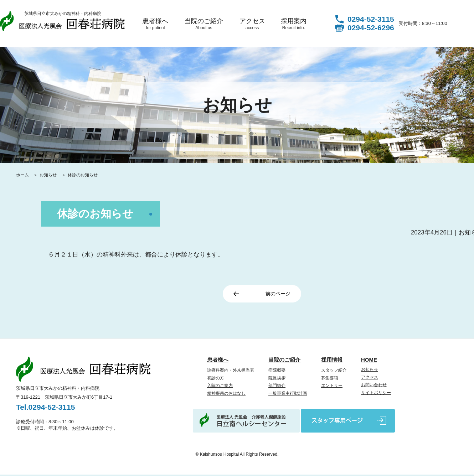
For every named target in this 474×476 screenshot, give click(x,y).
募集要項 (330, 379)
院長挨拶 (277, 379)
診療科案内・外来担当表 (231, 372)
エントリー (332, 387)
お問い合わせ (374, 386)
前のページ (275, 294)
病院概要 (277, 372)
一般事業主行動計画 (288, 395)
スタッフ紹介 (334, 372)
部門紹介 (277, 387)
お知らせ (49, 175)
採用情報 (332, 361)
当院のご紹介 (204, 24)
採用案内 (294, 24)
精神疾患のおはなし (226, 395)
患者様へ (155, 24)
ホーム (23, 175)
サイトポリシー (376, 394)
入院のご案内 (220, 387)
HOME (369, 361)
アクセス (252, 24)
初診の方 (216, 379)
